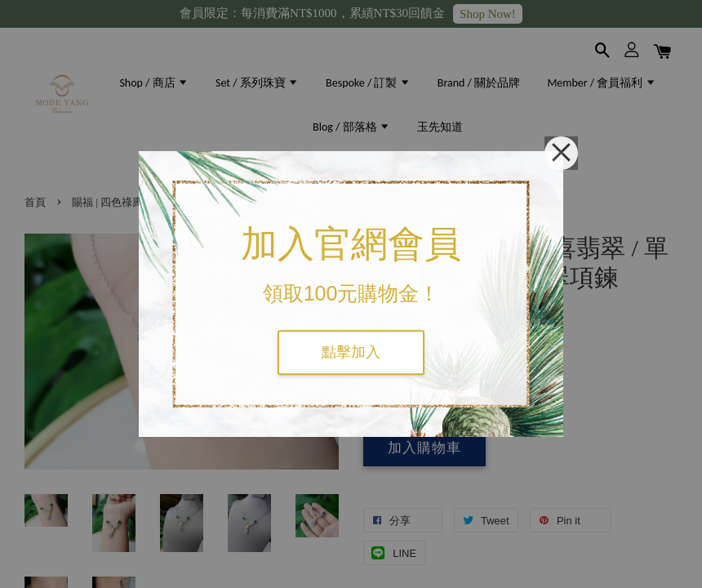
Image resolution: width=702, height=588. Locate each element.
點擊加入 (351, 352)
